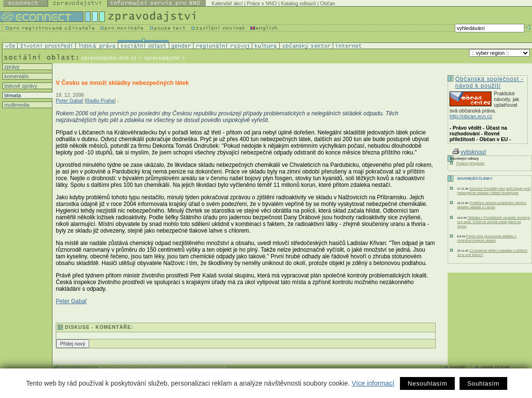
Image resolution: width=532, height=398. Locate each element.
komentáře (16, 76)
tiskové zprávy (20, 86)
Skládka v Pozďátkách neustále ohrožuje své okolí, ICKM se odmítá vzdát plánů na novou (494, 222)
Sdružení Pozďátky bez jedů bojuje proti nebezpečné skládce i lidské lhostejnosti (494, 191)
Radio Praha (100, 101)
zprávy (11, 67)
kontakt (458, 367)
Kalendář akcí (227, 3)
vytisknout (469, 152)
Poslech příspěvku (470, 163)
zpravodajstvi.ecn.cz (109, 58)
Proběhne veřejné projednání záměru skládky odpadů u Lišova (492, 205)
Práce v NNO (262, 3)
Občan (328, 3)
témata (12, 95)
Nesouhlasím (427, 383)
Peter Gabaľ (70, 101)
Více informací (373, 383)
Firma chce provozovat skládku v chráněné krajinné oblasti (487, 238)
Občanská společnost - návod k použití (489, 82)
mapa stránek (496, 367)
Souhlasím (483, 383)
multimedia (16, 105)
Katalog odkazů (298, 3)
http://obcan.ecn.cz (471, 116)
